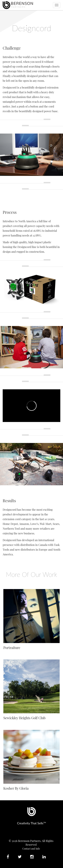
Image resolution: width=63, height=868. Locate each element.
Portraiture (12, 648)
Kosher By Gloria (16, 788)
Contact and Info (31, 849)
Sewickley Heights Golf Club (24, 718)
